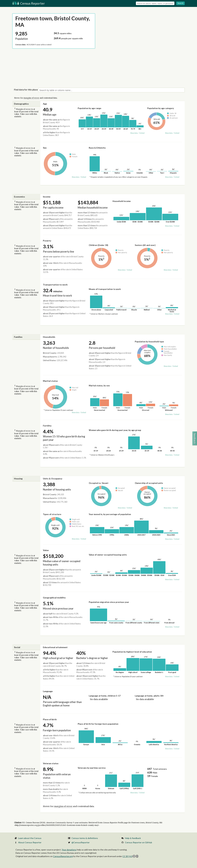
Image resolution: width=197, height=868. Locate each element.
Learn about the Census (30, 838)
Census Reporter (29, 3)
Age (45, 104)
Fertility (47, 426)
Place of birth (50, 719)
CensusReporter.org (63, 856)
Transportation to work (55, 285)
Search (180, 3)
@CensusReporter (81, 842)
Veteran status (51, 763)
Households (49, 337)
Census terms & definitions (85, 838)
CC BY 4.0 (130, 856)
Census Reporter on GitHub (139, 842)
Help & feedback (133, 838)
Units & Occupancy (53, 479)
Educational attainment (55, 647)
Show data (134, 133)
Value (46, 550)
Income (47, 197)
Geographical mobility (54, 598)
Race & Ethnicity (97, 148)
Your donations (69, 850)
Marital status (50, 381)
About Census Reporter (30, 842)
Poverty (47, 241)
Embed (142, 133)
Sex (45, 148)
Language (48, 691)
